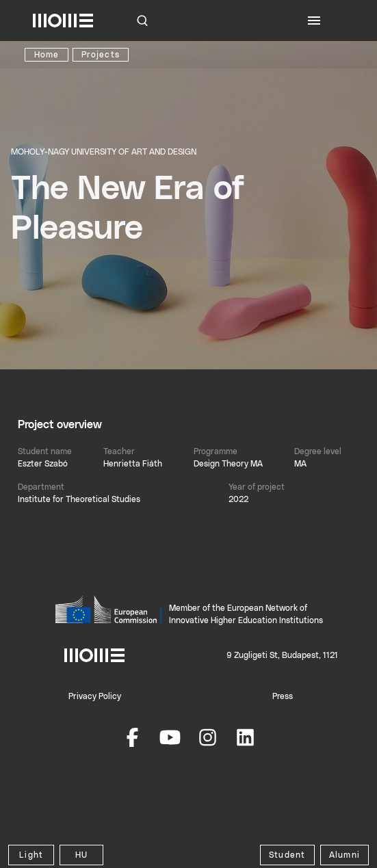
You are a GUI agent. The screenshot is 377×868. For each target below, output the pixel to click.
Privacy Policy (95, 696)
